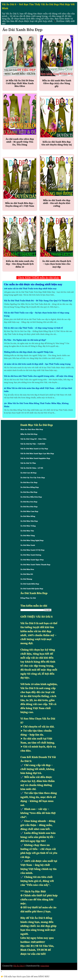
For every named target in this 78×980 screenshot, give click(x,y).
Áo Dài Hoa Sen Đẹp (29, 502)
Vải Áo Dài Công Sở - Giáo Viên (33, 439)
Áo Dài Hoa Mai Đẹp (29, 492)
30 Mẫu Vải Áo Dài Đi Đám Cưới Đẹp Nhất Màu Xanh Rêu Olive (20, 83)
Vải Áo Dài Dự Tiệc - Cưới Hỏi (33, 444)
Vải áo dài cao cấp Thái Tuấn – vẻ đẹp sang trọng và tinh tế (33, 328)
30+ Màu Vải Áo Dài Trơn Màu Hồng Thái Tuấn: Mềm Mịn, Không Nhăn (36, 405)
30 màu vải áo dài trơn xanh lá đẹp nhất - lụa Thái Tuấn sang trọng (37, 364)
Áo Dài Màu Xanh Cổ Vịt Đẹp (32, 550)
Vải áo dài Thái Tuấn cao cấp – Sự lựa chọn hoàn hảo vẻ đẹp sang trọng (37, 314)
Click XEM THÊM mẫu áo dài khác (39, 278)
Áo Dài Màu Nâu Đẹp (29, 521)
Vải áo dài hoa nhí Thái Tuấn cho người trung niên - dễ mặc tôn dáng (39, 376)
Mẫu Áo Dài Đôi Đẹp (29, 434)
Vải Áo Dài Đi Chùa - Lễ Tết (32, 468)
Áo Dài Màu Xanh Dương (31, 555)
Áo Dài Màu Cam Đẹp (29, 511)
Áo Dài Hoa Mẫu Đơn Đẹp (31, 497)
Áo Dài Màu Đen (27, 569)
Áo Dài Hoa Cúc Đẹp (29, 482)
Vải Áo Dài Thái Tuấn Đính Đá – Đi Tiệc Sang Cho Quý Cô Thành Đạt (38, 301)
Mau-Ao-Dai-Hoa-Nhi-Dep (32, 429)
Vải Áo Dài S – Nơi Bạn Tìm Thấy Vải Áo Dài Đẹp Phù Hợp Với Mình (38, 6)
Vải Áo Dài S (19, 966)
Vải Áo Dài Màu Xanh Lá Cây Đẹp (34, 449)
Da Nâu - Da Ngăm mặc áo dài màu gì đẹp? (25, 340)
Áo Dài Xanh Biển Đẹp (30, 584)
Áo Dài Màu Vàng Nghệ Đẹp (32, 540)
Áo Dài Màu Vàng (28, 536)
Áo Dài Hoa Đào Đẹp (29, 507)
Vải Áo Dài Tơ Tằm (28, 463)
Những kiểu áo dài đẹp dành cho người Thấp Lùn (29, 352)
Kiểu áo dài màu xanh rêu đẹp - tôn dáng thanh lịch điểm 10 (20, 264)
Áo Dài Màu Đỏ (27, 574)
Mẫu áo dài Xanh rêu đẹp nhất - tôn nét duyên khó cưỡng (57, 203)
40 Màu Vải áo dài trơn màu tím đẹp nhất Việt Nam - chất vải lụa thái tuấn (38, 390)
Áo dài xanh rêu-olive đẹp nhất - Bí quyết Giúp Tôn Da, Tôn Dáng (20, 142)
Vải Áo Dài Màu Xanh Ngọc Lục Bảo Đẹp (37, 454)
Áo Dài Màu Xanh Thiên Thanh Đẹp (35, 565)
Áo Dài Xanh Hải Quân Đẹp (32, 589)
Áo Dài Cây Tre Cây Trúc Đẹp (33, 478)
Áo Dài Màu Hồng (28, 516)
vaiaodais (45, 966)
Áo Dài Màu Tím (27, 531)
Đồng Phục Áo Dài (28, 598)
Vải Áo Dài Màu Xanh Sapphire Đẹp (35, 458)
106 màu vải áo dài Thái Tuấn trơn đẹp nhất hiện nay (30, 289)
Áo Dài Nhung (26, 579)
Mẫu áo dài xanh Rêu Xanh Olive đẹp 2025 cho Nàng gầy (57, 83)
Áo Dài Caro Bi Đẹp (28, 473)
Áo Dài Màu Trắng (28, 526)
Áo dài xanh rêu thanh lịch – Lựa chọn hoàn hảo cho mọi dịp (57, 264)
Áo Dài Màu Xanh (28, 545)
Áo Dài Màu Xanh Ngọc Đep (32, 560)
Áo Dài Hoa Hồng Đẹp (30, 487)
